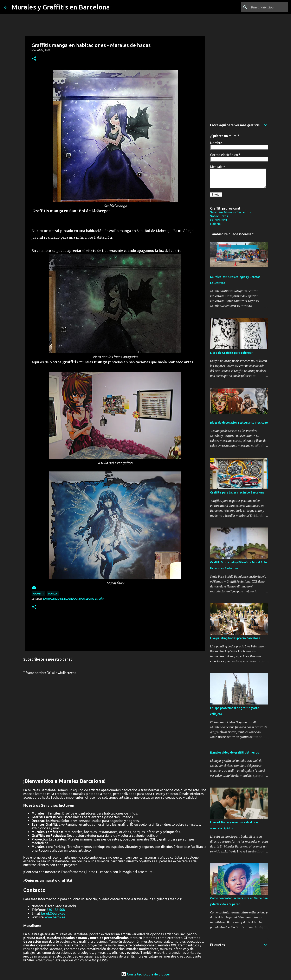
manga (53, 594)
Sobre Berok (219, 216)
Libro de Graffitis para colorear (231, 353)
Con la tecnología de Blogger (146, 974)
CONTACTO (219, 220)
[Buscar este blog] (266, 7)
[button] (34, 59)
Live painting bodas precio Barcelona (235, 638)
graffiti (38, 594)
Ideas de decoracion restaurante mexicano (239, 423)
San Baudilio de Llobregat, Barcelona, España (74, 599)
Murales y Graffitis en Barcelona (61, 7)
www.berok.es (55, 917)
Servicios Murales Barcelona (231, 212)
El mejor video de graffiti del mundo (235, 753)
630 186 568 (56, 910)
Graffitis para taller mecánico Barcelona (237, 492)
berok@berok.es (53, 913)
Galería (215, 224)
